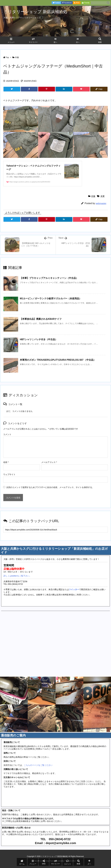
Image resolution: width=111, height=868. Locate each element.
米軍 (103, 196)
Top (7, 57)
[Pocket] (81, 89)
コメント (7, 434)
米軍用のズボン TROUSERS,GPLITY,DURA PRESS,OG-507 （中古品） (58, 360)
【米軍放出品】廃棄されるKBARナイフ (41, 319)
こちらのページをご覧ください (38, 765)
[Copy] (99, 89)
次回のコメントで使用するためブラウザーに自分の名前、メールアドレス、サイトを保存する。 (50, 487)
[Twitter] (12, 89)
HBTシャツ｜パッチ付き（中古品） (39, 339)
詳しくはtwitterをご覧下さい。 (17, 576)
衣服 (17, 57)
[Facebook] (29, 89)
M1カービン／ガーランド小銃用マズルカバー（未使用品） (51, 298)
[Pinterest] (47, 89)
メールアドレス (49, 462)
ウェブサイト (9, 474)
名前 (6, 462)
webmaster (101, 203)
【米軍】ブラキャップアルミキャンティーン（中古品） (49, 278)
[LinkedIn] (64, 89)
